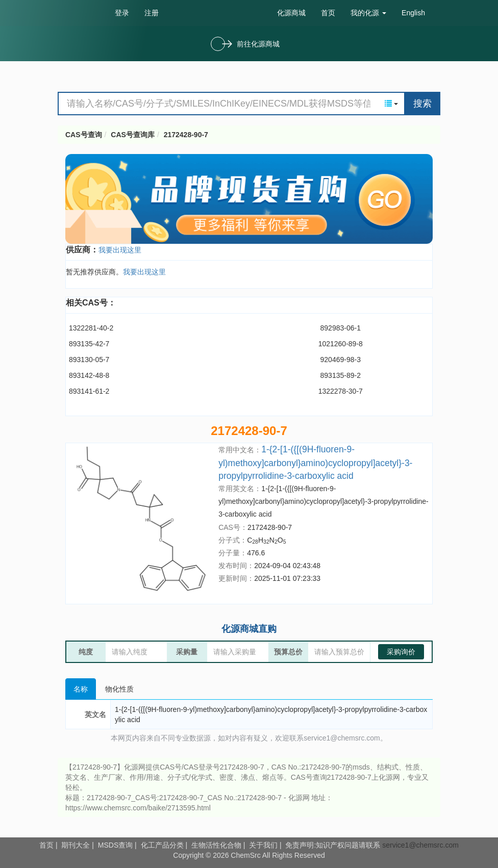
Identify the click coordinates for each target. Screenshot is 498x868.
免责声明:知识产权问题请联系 (334, 845)
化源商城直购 (249, 629)
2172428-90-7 (186, 135)
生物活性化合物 (216, 845)
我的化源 (368, 13)
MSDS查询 (115, 845)
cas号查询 (82, 12)
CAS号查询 (84, 135)
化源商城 (291, 13)
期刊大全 (76, 845)
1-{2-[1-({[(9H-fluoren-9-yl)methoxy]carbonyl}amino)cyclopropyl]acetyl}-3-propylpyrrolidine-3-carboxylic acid (315, 462)
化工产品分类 (162, 845)
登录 (122, 13)
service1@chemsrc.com (420, 845)
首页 (328, 13)
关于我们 (263, 845)
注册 (152, 13)
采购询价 (401, 652)
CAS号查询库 (133, 135)
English (413, 13)
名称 (81, 689)
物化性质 (119, 689)
